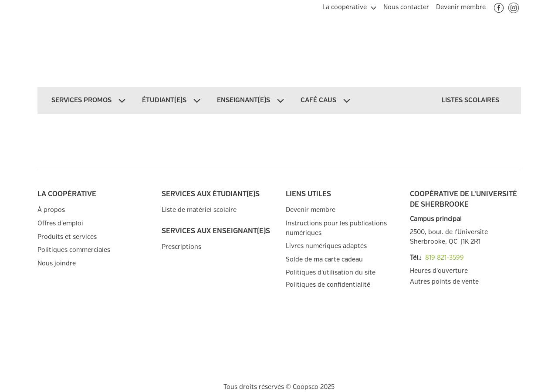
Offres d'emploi (60, 223)
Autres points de (444, 282)
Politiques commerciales (74, 250)
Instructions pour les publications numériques (336, 228)
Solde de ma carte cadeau (324, 260)
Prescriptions (181, 247)
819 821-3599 (445, 258)
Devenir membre (311, 210)
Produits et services (67, 237)
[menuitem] (349, 6)
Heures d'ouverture (439, 271)
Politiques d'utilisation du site (331, 273)
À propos (51, 210)
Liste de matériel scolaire (199, 210)
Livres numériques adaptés (326, 246)
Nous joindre (57, 263)
